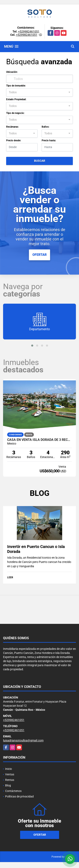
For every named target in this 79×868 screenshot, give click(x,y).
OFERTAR (39, 255)
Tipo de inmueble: (16, 86)
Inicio (9, 769)
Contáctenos (13, 791)
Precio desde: (14, 140)
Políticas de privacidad (19, 796)
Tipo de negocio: (15, 113)
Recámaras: (12, 127)
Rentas (10, 780)
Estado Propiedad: (16, 99)
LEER (10, 577)
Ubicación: (12, 72)
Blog (8, 785)
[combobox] (39, 92)
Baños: (45, 127)
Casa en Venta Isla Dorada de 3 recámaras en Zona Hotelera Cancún (39, 440)
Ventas (10, 774)
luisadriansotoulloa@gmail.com (23, 740)
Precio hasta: (49, 140)
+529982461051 (29, 31)
